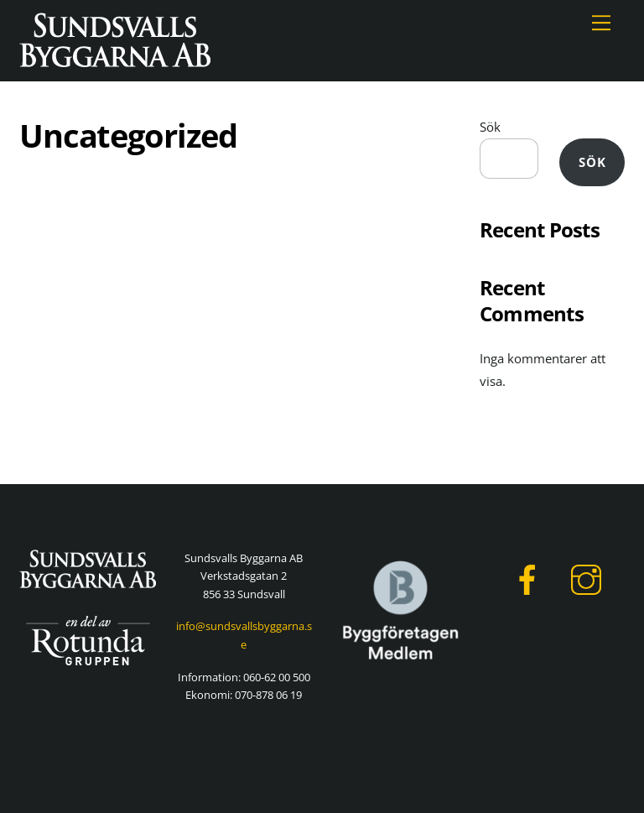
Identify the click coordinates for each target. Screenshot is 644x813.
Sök (490, 127)
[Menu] (601, 23)
